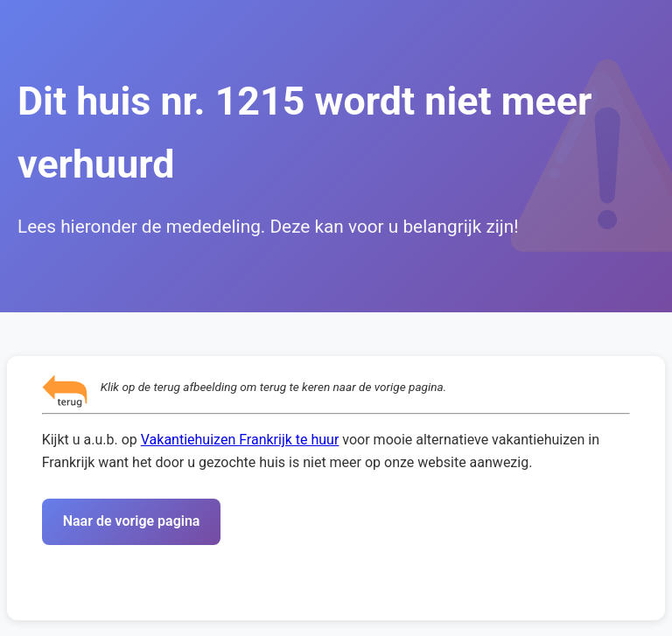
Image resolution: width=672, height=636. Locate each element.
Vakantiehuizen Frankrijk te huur (240, 440)
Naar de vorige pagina (132, 521)
